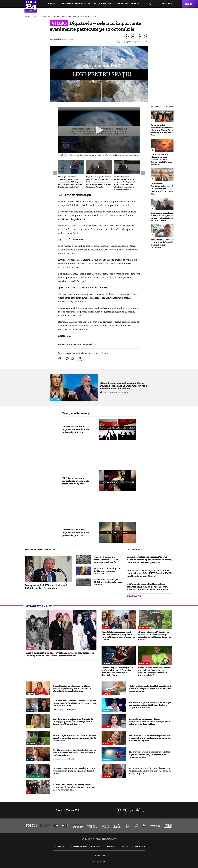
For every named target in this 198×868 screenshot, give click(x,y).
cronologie (91, 344)
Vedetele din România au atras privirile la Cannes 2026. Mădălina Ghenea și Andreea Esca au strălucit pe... (74, 787)
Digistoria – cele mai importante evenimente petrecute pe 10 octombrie (70, 16)
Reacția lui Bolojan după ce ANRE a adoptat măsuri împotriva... (107, 571)
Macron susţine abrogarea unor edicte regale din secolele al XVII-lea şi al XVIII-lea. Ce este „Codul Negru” (149, 573)
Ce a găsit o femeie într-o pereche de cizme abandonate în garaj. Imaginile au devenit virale (74, 771)
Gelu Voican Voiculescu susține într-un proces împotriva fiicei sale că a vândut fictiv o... (162, 217)
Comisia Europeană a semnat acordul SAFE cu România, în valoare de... (106, 560)
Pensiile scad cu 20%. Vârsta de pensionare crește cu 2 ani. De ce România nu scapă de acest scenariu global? (150, 738)
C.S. (69, 336)
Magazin (118, 4)
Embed (63, 155)
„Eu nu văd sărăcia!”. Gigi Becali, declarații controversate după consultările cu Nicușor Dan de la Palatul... (154, 636)
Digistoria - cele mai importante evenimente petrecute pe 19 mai (76, 481)
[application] (99, 130)
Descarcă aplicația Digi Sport (115, 392)
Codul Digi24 (110, 847)
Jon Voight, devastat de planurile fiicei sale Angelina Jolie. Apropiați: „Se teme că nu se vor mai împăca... (150, 771)
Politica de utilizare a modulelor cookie (85, 847)
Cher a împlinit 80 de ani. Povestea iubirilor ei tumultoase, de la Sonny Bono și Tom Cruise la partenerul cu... (60, 654)
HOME (27, 16)
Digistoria (37, 16)
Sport (103, 4)
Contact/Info (140, 847)
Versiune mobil (99, 856)
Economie (80, 4)
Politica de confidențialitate (106, 839)
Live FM (166, 4)
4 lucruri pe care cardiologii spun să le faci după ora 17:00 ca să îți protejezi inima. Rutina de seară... (149, 754)
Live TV (189, 4)
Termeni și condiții (88, 839)
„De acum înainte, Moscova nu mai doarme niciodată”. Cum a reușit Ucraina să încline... (161, 159)
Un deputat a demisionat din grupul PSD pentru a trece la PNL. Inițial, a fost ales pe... (162, 189)
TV (110, 4)
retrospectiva (79, 344)
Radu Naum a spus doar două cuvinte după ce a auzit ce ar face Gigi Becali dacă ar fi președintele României (150, 705)
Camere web (125, 847)
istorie (70, 344)
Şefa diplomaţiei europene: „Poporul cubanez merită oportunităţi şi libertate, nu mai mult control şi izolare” (149, 560)
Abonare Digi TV (58, 847)
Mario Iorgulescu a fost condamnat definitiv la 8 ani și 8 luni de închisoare (162, 243)
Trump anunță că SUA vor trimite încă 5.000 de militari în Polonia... (46, 587)
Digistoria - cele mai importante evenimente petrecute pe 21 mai (76, 429)
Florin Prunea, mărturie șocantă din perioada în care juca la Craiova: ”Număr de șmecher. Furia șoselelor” (154, 671)
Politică (52, 4)
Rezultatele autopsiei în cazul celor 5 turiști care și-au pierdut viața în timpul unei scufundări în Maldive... (118, 636)
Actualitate (66, 4)
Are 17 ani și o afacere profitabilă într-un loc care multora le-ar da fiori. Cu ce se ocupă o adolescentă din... (74, 753)
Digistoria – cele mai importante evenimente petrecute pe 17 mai (76, 532)
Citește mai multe (134, 596)
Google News (101, 353)
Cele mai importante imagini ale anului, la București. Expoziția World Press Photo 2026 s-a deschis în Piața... (117, 671)
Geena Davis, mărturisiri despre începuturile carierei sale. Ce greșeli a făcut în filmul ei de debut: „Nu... (150, 721)
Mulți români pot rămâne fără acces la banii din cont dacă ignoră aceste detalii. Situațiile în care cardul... (150, 688)
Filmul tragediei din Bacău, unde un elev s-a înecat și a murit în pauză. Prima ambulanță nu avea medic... (75, 738)
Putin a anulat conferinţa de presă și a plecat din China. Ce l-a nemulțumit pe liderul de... (162, 130)
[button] (99, 130)
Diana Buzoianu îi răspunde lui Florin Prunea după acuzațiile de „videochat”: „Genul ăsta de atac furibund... (72, 688)
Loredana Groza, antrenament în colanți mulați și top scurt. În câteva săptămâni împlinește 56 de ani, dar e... (73, 721)
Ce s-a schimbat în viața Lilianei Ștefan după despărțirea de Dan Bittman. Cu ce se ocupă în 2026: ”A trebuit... (75, 703)
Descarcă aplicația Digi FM (65, 709)
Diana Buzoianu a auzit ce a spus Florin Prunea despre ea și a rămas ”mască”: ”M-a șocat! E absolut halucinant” (124, 386)
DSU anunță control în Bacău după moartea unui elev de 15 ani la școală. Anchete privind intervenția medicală (148, 587)
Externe (92, 4)
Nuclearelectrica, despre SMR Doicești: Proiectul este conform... (108, 582)
